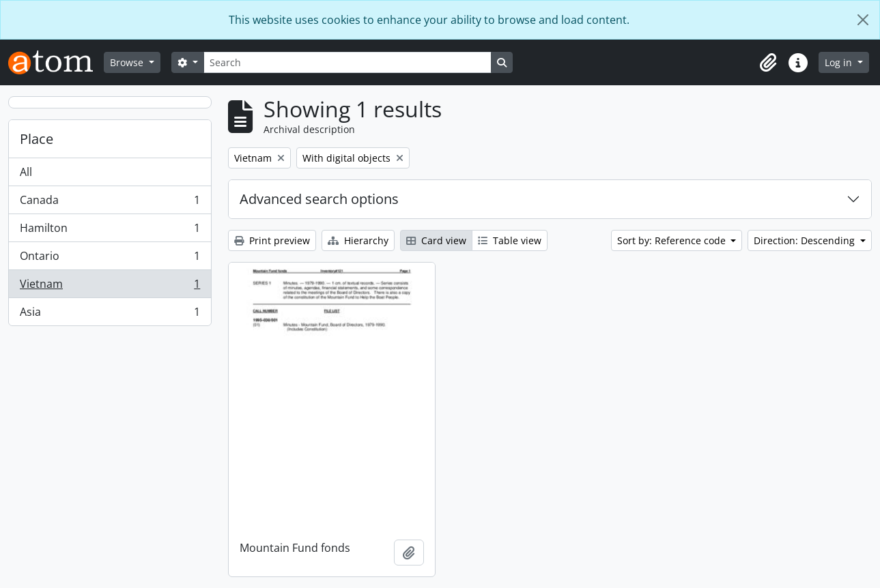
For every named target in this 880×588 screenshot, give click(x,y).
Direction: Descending (806, 240)
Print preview (272, 240)
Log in (840, 62)
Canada (110, 203)
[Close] (863, 20)
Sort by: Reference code (673, 240)
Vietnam (110, 287)
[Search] (347, 62)
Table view (510, 240)
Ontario (110, 259)
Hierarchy (358, 240)
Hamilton (110, 231)
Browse (128, 62)
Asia (110, 314)
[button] (768, 63)
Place (37, 139)
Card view (436, 240)
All (26, 172)
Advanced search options (319, 199)
